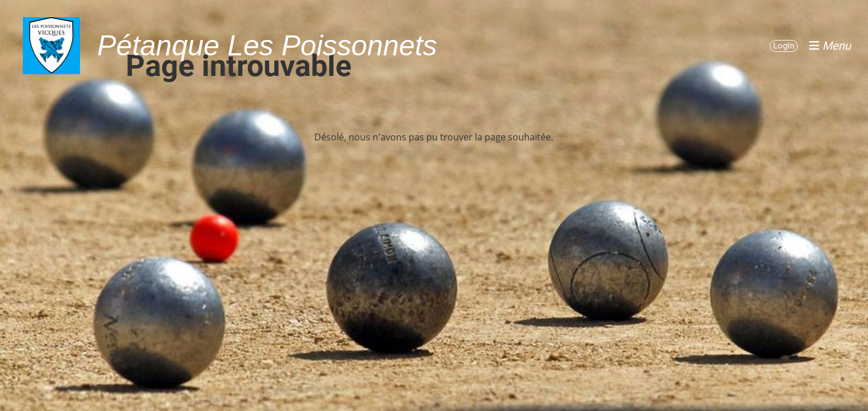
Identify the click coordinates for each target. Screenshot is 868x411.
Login (784, 46)
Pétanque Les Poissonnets (267, 46)
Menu (830, 46)
